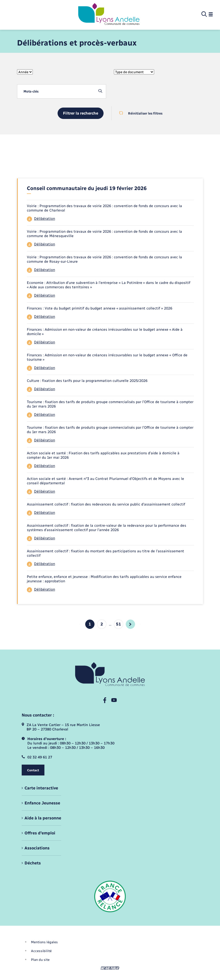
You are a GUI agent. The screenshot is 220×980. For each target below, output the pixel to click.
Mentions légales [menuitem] (44, 942)
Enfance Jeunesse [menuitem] (42, 803)
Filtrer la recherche (81, 113)
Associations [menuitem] (37, 848)
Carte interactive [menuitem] (41, 788)
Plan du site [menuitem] (40, 960)
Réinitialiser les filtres (141, 113)
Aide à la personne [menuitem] (43, 818)
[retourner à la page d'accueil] (109, 14)
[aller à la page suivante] (130, 624)
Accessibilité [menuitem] (41, 951)
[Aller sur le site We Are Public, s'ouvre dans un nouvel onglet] (110, 968)
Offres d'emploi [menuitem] (40, 833)
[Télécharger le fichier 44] (110, 219)
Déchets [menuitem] (33, 863)
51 (119, 624)
